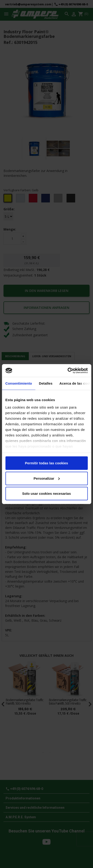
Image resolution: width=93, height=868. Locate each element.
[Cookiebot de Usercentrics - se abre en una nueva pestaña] (67, 370)
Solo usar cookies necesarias (46, 493)
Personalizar (47, 478)
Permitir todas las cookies (47, 463)
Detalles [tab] (46, 383)
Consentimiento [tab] (19, 383)
